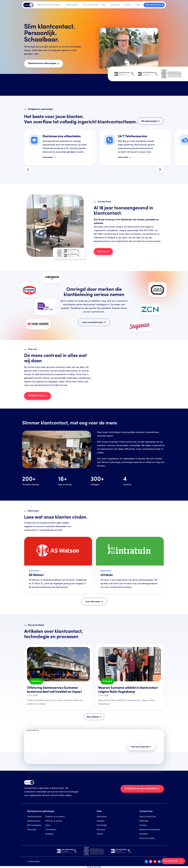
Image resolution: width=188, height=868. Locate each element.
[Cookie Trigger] (94, 867)
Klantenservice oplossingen (41, 811)
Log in (138, 5)
